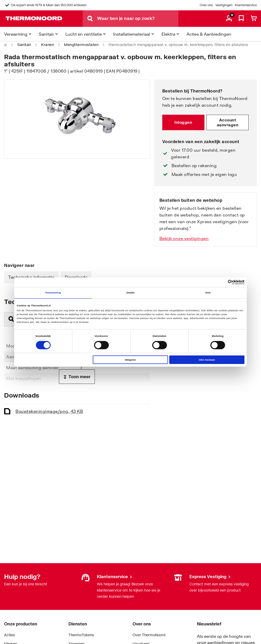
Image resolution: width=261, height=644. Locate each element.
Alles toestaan (207, 360)
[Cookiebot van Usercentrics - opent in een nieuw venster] (222, 282)
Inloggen (183, 122)
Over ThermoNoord (149, 635)
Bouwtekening (49, 411)
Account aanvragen (228, 122)
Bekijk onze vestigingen (184, 238)
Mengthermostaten (81, 45)
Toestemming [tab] (53, 293)
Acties (9, 635)
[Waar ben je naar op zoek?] (138, 19)
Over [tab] (208, 293)
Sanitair (24, 45)
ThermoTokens (81, 635)
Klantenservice (246, 5)
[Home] (6, 45)
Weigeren (130, 360)
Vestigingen (224, 5)
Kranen (48, 45)
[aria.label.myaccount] (229, 19)
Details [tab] (130, 293)
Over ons (206, 5)
